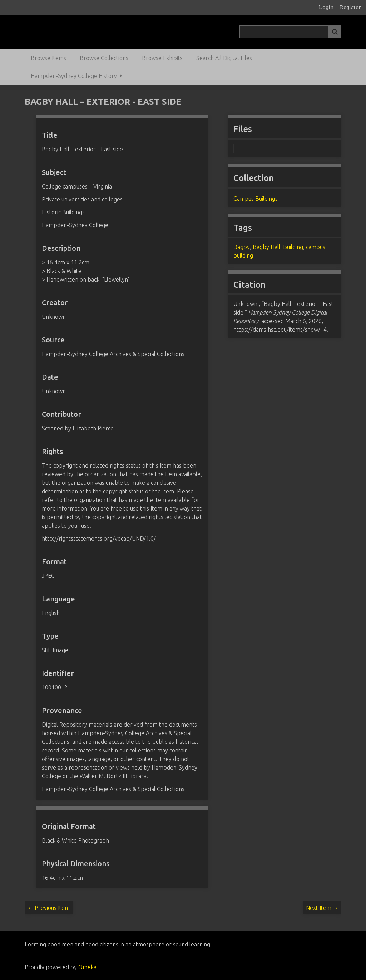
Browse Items (48, 58)
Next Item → (322, 908)
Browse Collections (104, 58)
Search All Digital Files (224, 58)
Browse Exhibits (162, 58)
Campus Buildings (256, 199)
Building (293, 247)
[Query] (290, 32)
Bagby (242, 247)
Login (326, 7)
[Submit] (335, 32)
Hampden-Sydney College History (74, 76)
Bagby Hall (266, 247)
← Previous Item (49, 908)
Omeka (87, 967)
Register (350, 7)
